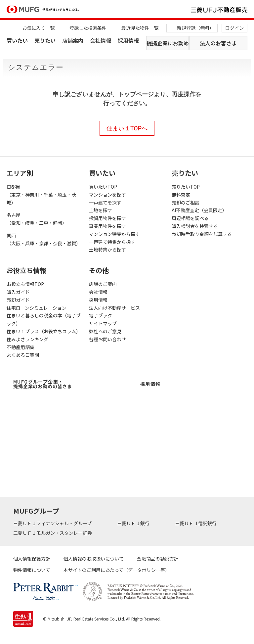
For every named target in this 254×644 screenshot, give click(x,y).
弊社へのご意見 (105, 331)
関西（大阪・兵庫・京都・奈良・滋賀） (44, 239)
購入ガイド (18, 292)
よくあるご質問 (23, 355)
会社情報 (101, 40)
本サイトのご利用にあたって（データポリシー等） (117, 570)
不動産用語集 (21, 347)
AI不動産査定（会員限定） (199, 210)
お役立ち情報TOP (25, 284)
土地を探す (101, 210)
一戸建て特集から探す (112, 242)
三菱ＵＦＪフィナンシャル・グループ (53, 523)
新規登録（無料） (195, 28)
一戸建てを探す (105, 203)
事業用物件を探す (107, 226)
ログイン (234, 28)
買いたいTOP (103, 187)
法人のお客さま (218, 43)
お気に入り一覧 (38, 28)
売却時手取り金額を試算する (202, 234)
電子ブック (101, 315)
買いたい (17, 40)
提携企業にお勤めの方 (168, 43)
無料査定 (181, 195)
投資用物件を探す (107, 218)
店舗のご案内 (103, 284)
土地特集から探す (107, 250)
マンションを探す (107, 195)
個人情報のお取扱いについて (94, 559)
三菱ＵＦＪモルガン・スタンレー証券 (53, 533)
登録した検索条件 (88, 28)
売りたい (45, 40)
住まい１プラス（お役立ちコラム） (44, 331)
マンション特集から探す (114, 234)
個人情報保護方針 (32, 559)
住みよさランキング (27, 339)
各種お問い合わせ (107, 339)
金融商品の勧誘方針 (158, 559)
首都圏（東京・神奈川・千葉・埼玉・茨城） (41, 195)
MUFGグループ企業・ (43, 384)
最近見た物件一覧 (140, 28)
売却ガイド (18, 300)
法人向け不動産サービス (114, 308)
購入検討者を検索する (195, 226)
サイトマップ (103, 323)
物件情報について (32, 570)
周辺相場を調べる (190, 218)
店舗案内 (73, 40)
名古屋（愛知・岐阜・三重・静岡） (37, 219)
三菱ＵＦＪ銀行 (134, 523)
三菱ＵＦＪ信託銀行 (196, 523)
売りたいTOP (186, 187)
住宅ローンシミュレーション (37, 308)
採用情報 (128, 40)
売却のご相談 (186, 203)
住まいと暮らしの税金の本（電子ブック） (44, 319)
